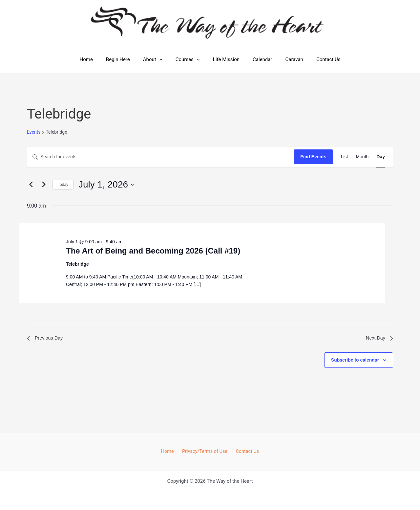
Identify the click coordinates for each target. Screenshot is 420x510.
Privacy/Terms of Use (205, 451)
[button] (164, 59)
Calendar (258, 59)
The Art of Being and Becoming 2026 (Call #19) (153, 251)
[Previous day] (31, 185)
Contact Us (317, 59)
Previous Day (46, 339)
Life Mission (225, 59)
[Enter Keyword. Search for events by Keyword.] (160, 157)
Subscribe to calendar (355, 361)
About (158, 59)
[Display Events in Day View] (381, 157)
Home (97, 59)
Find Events (313, 157)
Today (63, 185)
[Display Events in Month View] (362, 157)
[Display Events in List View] (345, 157)
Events (34, 132)
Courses (189, 59)
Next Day (378, 339)
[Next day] (44, 185)
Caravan (286, 59)
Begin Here (126, 59)
